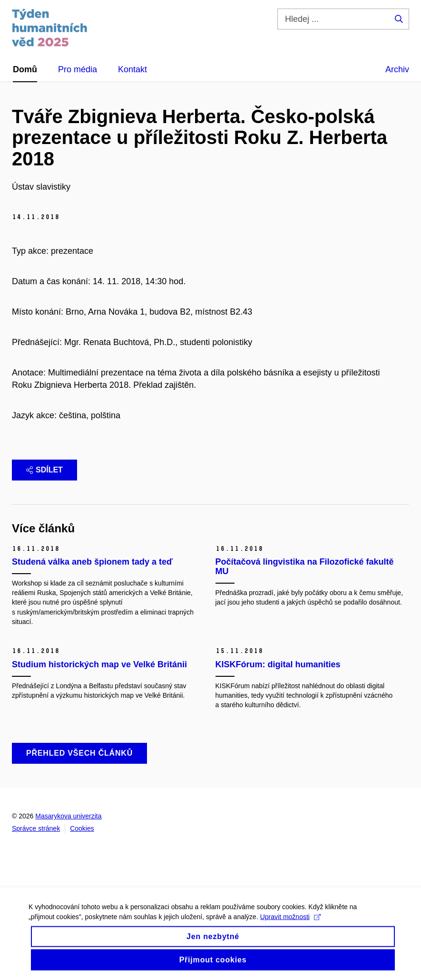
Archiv (397, 69)
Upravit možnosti (290, 921)
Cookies (82, 828)
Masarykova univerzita (68, 816)
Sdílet (44, 470)
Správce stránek (36, 828)
